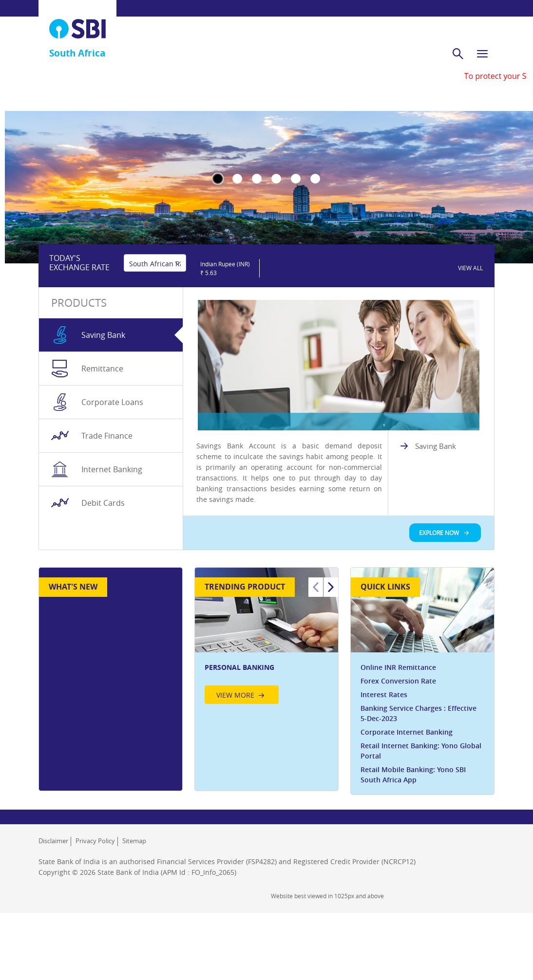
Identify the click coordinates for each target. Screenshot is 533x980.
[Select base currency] (155, 329)
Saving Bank (436, 518)
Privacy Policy (95, 913)
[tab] (111, 408)
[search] (458, 45)
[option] (266, 711)
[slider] (308, 330)
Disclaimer (53, 913)
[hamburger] (482, 45)
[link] (471, 329)
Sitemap (134, 913)
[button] (225, 330)
